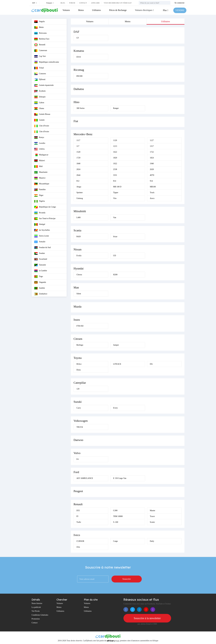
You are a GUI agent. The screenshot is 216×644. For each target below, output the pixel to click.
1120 (115, 140)
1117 (78, 140)
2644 (78, 175)
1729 (78, 158)
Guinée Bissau (42, 114)
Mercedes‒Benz (83, 134)
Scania (77, 230)
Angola (39, 22)
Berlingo (80, 345)
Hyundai (79, 268)
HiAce (79, 364)
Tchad (39, 68)
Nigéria (40, 201)
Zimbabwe (41, 294)
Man (76, 288)
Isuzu (77, 320)
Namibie (40, 190)
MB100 (153, 187)
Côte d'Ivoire (42, 126)
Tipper (116, 193)
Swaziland (41, 259)
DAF (76, 32)
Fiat (76, 121)
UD (114, 256)
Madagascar (41, 155)
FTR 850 (80, 326)
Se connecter (179, 3)
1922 (115, 164)
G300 (115, 511)
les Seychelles (42, 230)
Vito (115, 198)
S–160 (116, 522)
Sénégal (40, 224)
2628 (152, 169)
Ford (76, 472)
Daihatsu (79, 89)
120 (78, 389)
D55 (78, 511)
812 (78, 181)
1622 (115, 152)
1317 (152, 146)
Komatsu (79, 51)
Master (153, 511)
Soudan (40, 253)
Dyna (79, 370)
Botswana (40, 33)
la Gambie (41, 271)
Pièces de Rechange (118, 10)
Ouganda (40, 282)
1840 (78, 164)
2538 (115, 169)
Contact (83, 3)
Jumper (116, 345)
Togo (39, 277)
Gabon (39, 103)
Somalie (40, 242)
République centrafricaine (47, 62)
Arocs (152, 198)
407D (152, 175)
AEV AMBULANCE (85, 478)
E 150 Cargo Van (120, 478)
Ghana (39, 109)
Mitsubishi (80, 211)
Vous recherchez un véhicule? (118, 3)
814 (115, 181)
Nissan (77, 249)
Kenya (39, 138)
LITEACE (117, 364)
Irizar (115, 237)
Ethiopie (40, 97)
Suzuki (78, 402)
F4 (77, 459)
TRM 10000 (118, 516)
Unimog (80, 198)
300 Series (81, 108)
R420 (79, 237)
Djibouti (40, 80)
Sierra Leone (42, 236)
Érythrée (40, 91)
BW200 (79, 76)
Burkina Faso (42, 39)
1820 (115, 158)
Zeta (78, 547)
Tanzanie (40, 265)
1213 (115, 146)
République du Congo (45, 207)
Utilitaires (96, 10)
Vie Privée (36, 611)
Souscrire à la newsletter (147, 618)
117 (78, 146)
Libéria (39, 149)
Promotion (36, 619)
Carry (79, 408)
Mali (38, 167)
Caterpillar (80, 383)
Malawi (40, 161)
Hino (76, 102)
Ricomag (79, 70)
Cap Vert (40, 56)
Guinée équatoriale (44, 85)
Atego (79, 187)
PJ (77, 516)
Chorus (79, 275)
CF (78, 38)
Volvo (77, 453)
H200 (115, 275)
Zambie (40, 288)
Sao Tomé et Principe (45, 219)
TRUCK (80, 427)
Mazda (77, 307)
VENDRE (180, 10)
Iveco (77, 535)
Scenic (152, 522)
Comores (40, 74)
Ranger (116, 108)
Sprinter (80, 193)
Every (115, 408)
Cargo (115, 541)
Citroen (78, 339)
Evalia (79, 256)
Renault (78, 504)
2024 (78, 169)
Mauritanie (41, 172)
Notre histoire (37, 603)
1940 (152, 164)
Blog (63, 3)
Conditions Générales (40, 615)
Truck (152, 193)
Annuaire (95, 3)
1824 (152, 158)
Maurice (40, 178)
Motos (81, 10)
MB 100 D (117, 187)
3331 (115, 175)
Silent (79, 294)
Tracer (152, 516)
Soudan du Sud (42, 248)
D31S (79, 57)
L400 (79, 217)
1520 (78, 152)
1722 (152, 152)
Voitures (66, 10)
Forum (72, 3)
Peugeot (78, 491)
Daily (152, 541)
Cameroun (41, 51)
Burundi (40, 45)
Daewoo (78, 440)
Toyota (78, 358)
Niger (39, 195)
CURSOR (80, 541)
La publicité (36, 607)
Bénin (39, 27)
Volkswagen (81, 421)
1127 (152, 140)
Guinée (39, 120)
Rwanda (40, 213)
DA (151, 364)
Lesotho (40, 143)
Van (115, 217)
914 (151, 181)
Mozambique (42, 184)
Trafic (79, 522)
